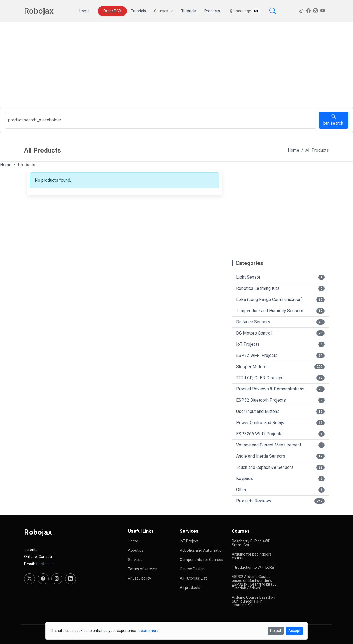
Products (212, 11)
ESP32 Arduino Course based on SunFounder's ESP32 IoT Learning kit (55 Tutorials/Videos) (254, 582)
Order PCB (112, 11)
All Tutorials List (193, 578)
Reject (276, 631)
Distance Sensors (280, 322)
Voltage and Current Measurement (280, 445)
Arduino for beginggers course (252, 556)
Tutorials (138, 11)
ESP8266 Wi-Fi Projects (280, 434)
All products (190, 588)
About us (136, 550)
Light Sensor (280, 277)
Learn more (149, 631)
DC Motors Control (280, 333)
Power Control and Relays (280, 423)
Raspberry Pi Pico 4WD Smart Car (251, 543)
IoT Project (189, 541)
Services (135, 560)
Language (245, 11)
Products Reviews (280, 501)
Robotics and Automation (202, 550)
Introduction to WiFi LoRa (253, 567)
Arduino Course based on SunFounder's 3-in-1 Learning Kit (253, 601)
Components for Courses (201, 560)
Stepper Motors (280, 367)
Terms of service (142, 569)
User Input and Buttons (280, 412)
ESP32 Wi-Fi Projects (280, 356)
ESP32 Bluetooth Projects (280, 400)
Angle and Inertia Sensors (280, 456)
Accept (294, 631)
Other (280, 490)
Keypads (280, 479)
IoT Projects (280, 344)
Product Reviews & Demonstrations (280, 389)
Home (84, 11)
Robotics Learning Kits (280, 288)
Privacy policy (139, 578)
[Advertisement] (176, 64)
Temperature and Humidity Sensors (280, 311)
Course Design (192, 569)
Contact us (45, 564)
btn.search (333, 120)
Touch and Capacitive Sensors (280, 467)
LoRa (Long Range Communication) (280, 300)
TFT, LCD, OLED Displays (280, 378)
